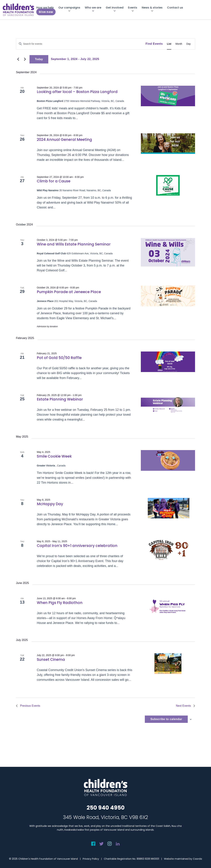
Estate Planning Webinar (60, 399)
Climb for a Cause (54, 181)
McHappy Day (50, 504)
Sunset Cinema (51, 659)
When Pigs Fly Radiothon (60, 603)
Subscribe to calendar (166, 719)
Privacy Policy (91, 859)
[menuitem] (45, 8)
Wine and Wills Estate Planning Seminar (74, 244)
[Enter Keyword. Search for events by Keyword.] (81, 44)
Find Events (154, 44)
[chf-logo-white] (18, 10)
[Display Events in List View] (169, 44)
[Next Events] (25, 59)
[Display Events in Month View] (179, 44)
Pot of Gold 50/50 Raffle (59, 358)
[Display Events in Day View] (189, 44)
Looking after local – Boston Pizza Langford (77, 92)
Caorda (197, 859)
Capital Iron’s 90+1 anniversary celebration (77, 546)
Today (39, 59)
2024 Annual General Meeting (64, 140)
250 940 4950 (106, 808)
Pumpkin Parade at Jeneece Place (69, 292)
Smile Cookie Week (54, 456)
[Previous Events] (18, 59)
